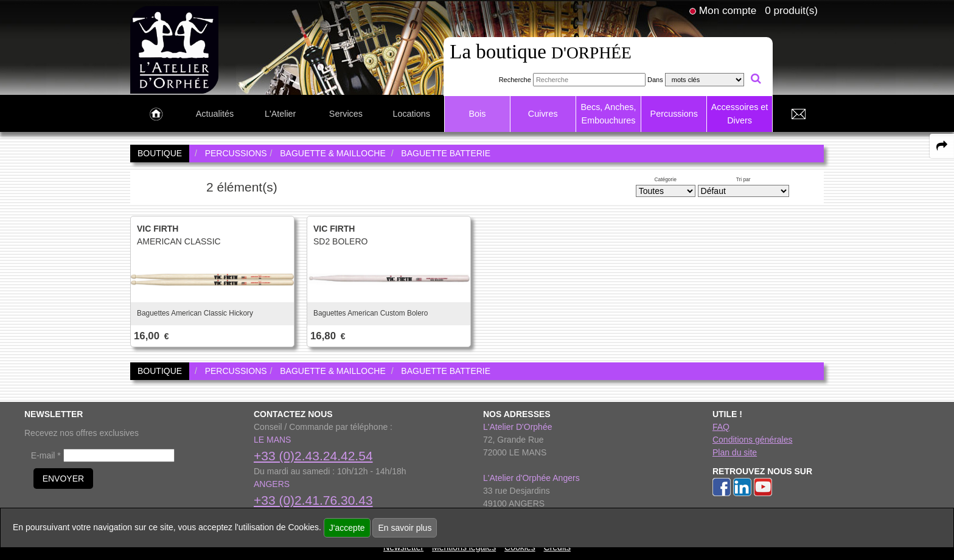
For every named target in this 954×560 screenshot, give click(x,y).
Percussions (674, 114)
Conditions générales (753, 440)
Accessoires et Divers (740, 114)
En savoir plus (405, 528)
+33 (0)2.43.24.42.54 (313, 456)
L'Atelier (280, 114)
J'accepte (347, 528)
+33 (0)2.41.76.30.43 (313, 500)
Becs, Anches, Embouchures (608, 114)
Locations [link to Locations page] (411, 114)
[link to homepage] (174, 49)
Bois (477, 114)
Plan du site (735, 452)
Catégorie (666, 179)
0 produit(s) (791, 10)
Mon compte (728, 10)
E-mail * (46, 455)
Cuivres (543, 114)
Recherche (515, 80)
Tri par (743, 179)
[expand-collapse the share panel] (942, 146)
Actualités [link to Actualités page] (215, 114)
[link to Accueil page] (156, 114)
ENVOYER (63, 479)
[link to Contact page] (798, 114)
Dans (655, 80)
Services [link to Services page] (346, 114)
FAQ (721, 427)
